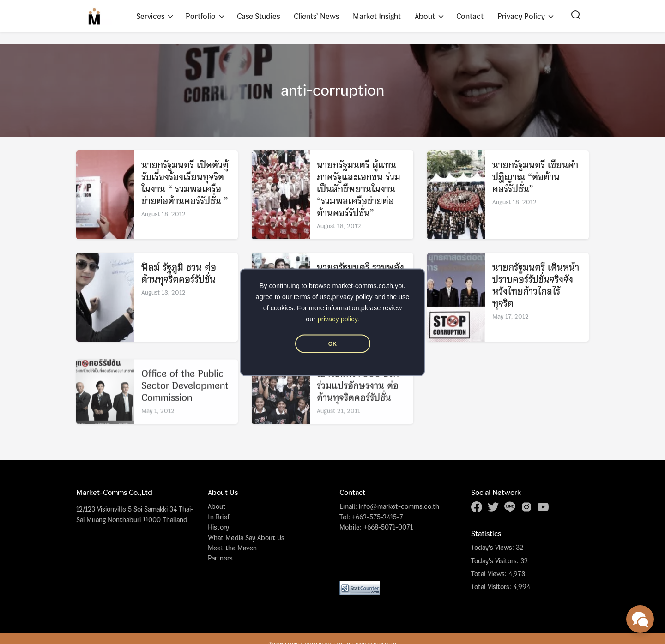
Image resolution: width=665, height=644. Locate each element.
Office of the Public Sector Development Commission (185, 399)
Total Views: (490, 574)
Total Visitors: (492, 587)
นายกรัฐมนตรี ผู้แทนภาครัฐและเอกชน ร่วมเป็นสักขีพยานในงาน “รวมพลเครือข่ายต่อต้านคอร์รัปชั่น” (359, 189)
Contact (470, 16)
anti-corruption (332, 90)
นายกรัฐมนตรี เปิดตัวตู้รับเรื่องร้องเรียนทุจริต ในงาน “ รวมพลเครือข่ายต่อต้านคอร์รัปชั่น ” (185, 183)
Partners (220, 558)
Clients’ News (316, 16)
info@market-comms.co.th (399, 506)
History (218, 527)
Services (150, 16)
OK (332, 343)
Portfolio (201, 16)
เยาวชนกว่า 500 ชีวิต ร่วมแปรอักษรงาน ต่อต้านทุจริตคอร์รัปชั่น (358, 399)
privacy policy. (339, 319)
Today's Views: (493, 548)
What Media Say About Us (246, 538)
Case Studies (258, 16)
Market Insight (377, 16)
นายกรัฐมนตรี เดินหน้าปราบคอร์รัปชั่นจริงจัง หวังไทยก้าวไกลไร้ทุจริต (536, 286)
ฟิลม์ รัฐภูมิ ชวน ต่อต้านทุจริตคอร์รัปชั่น (179, 274)
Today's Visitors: (496, 561)
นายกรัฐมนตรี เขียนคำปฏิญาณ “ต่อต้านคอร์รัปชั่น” (535, 177)
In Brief (219, 517)
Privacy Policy (521, 16)
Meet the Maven (232, 548)
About (425, 16)
